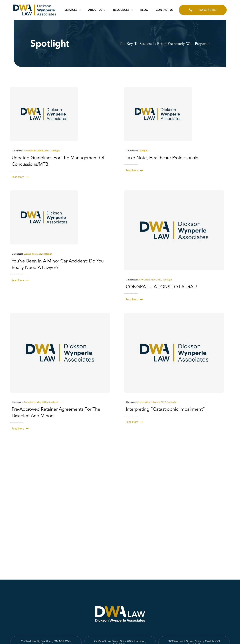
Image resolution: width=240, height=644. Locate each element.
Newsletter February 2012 (152, 402)
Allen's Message (33, 254)
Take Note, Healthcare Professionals (162, 158)
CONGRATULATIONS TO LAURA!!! (161, 287)
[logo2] (35, 6)
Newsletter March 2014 (37, 150)
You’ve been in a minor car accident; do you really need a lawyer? (58, 264)
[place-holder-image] (44, 88)
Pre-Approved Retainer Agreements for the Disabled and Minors (56, 413)
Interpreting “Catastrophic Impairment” (165, 409)
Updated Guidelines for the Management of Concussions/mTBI (58, 161)
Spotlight (55, 150)
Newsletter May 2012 (150, 279)
